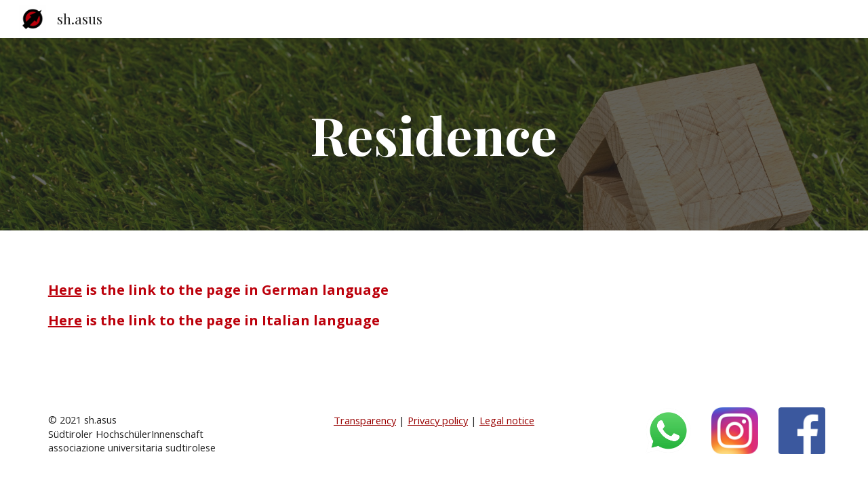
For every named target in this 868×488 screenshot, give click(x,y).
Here (65, 290)
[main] (434, 134)
